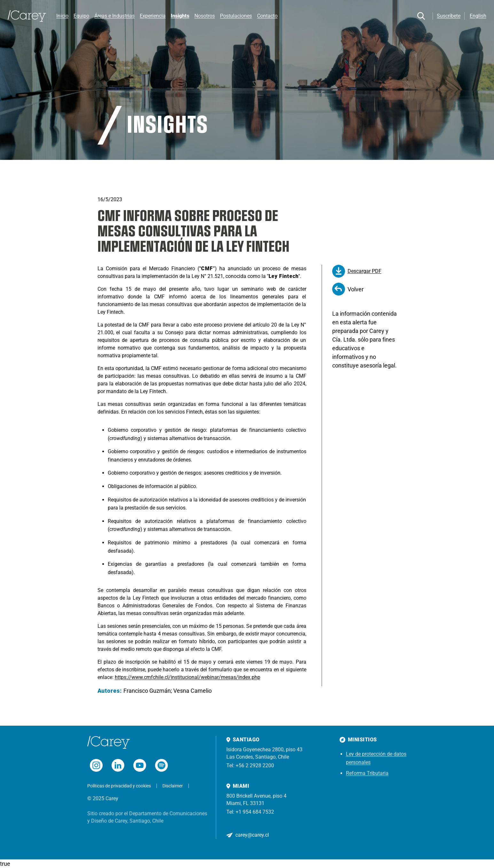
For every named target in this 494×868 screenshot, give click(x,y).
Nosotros (205, 16)
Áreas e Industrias (114, 16)
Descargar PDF (357, 271)
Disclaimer (173, 786)
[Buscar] (421, 16)
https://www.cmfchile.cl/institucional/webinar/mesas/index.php (188, 677)
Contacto (267, 16)
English (478, 16)
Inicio (62, 16)
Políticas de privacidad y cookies (119, 786)
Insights (180, 16)
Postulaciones (236, 16)
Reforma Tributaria (367, 773)
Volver (348, 289)
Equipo (81, 16)
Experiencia (153, 16)
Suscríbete (449, 16)
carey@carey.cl (252, 835)
